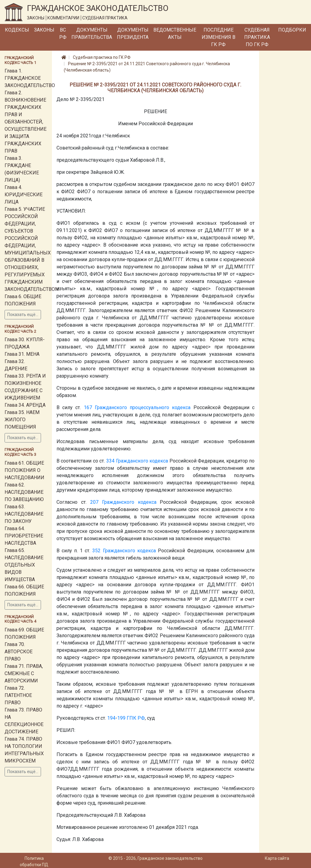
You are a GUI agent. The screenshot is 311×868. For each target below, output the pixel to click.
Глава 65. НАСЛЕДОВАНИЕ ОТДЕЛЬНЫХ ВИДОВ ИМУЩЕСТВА (24, 565)
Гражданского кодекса (142, 461)
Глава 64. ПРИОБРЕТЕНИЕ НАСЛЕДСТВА (24, 536)
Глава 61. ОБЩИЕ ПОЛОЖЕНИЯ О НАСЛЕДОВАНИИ (24, 470)
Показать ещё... (23, 315)
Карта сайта (277, 858)
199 (121, 718)
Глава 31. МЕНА (22, 354)
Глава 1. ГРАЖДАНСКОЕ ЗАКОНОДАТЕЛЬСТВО (30, 78)
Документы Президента (133, 34)
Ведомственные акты (175, 34)
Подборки (292, 30)
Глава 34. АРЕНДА (25, 405)
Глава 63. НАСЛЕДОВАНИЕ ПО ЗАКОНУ (24, 514)
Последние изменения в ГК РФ (219, 37)
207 (94, 502)
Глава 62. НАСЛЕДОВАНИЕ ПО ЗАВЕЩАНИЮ (24, 492)
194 (111, 718)
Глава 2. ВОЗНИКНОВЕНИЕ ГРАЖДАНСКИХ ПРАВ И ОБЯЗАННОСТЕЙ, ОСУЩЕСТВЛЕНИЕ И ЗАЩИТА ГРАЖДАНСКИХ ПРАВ (26, 122)
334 (110, 461)
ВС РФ (63, 34)
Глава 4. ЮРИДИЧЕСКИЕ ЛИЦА (24, 195)
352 (96, 551)
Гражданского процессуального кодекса (143, 407)
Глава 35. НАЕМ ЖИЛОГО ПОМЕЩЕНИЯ (22, 420)
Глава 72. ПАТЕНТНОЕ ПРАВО (18, 695)
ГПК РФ (136, 718)
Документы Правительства (92, 34)
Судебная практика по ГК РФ (257, 37)
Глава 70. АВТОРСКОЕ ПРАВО (19, 652)
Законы (44, 30)
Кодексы (17, 30)
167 (88, 407)
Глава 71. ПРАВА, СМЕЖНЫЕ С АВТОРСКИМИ (24, 673)
